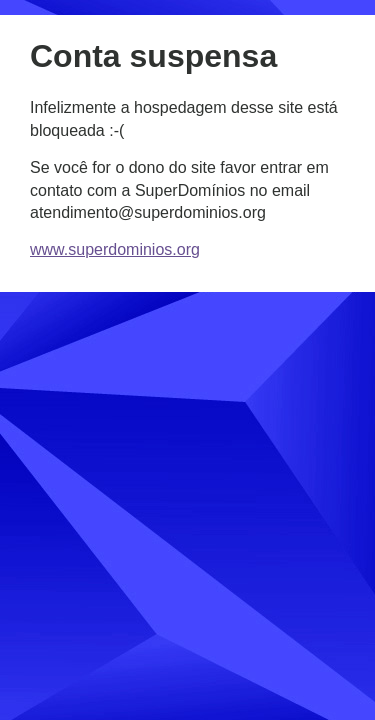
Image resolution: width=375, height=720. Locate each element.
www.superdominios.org (115, 249)
